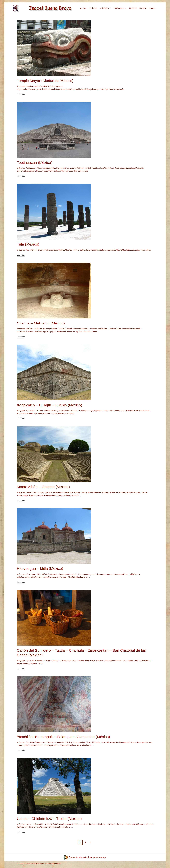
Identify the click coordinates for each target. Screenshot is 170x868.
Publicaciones (120, 8)
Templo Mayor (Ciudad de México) (45, 81)
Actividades (105, 8)
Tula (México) (28, 244)
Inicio (84, 8)
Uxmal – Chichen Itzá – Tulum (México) (49, 819)
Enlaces (152, 8)
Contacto (143, 8)
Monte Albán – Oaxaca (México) (43, 487)
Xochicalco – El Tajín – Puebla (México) (49, 405)
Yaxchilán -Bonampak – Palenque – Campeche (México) (63, 737)
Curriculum (93, 8)
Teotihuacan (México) (35, 163)
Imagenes (133, 8)
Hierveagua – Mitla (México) (40, 569)
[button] (91, 842)
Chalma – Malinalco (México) (41, 323)
